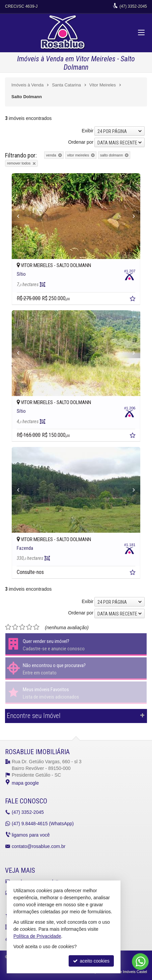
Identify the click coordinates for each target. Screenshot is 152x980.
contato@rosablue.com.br (39, 846)
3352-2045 (133, 6)
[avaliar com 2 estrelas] (15, 627)
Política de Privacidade (37, 936)
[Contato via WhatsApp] (140, 962)
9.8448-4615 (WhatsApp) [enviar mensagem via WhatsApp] (43, 824)
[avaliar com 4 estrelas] (29, 627)
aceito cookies (91, 961)
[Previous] (21, 216)
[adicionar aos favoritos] (133, 300)
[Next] (131, 216)
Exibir (88, 131)
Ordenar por (81, 142)
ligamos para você (31, 835)
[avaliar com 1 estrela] (8, 627)
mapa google (25, 783)
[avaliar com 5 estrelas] (36, 627)
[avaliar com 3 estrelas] (22, 627)
